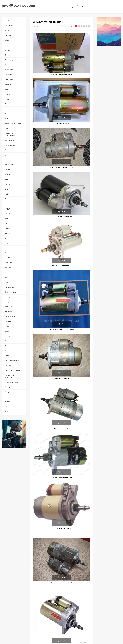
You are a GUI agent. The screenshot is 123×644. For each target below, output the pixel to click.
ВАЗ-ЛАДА (36, 26)
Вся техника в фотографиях (18, 7)
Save (63, 69)
